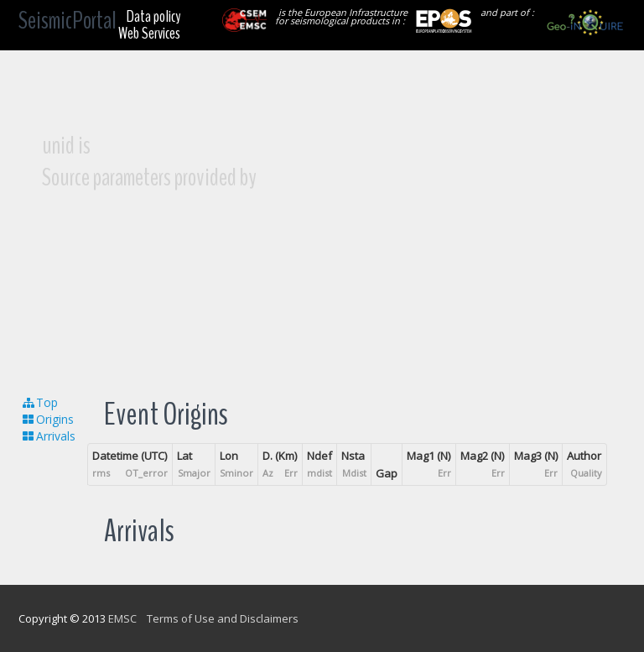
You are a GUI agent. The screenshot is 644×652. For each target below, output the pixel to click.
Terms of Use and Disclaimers (223, 618)
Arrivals (48, 436)
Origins (47, 419)
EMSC (122, 618)
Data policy (153, 16)
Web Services (149, 33)
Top (39, 402)
